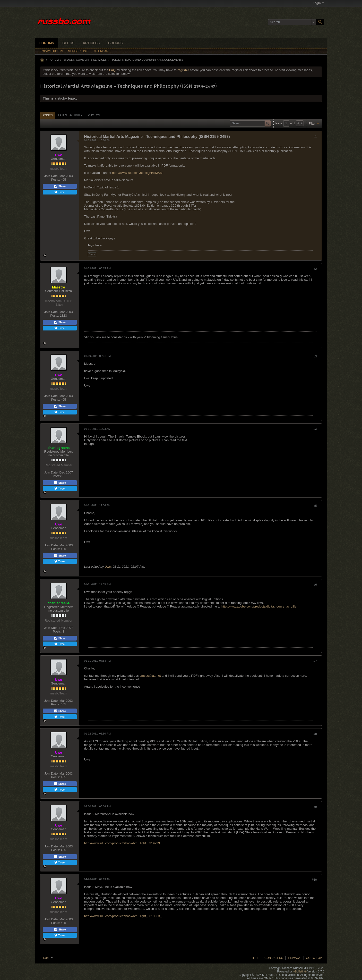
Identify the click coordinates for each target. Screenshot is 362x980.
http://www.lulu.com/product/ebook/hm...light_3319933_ (123, 843)
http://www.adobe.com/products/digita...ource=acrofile (259, 606)
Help (255, 958)
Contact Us (274, 958)
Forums (47, 43)
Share (60, 186)
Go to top (314, 958)
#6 (315, 585)
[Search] (292, 22)
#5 (315, 506)
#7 (315, 661)
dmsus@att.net (150, 676)
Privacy (294, 958)
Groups (115, 43)
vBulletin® (300, 972)
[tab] (48, 115)
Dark (48, 958)
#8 (315, 734)
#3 (315, 356)
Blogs (69, 43)
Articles (91, 43)
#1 (315, 136)
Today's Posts (52, 51)
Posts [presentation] (48, 115)
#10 (314, 880)
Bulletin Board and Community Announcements (147, 60)
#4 (315, 429)
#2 (315, 269)
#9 (315, 807)
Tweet (60, 192)
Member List (78, 51)
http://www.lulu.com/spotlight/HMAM (137, 173)
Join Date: (51, 176)
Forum (54, 60)
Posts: (55, 180)
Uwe (108, 567)
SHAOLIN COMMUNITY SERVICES (85, 60)
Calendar (100, 51)
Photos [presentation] (94, 115)
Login (318, 3)
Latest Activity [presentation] (70, 115)
